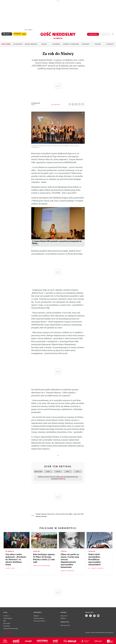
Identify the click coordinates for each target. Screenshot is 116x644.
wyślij (83, 103)
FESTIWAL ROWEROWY (41, 513)
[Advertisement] (58, 15)
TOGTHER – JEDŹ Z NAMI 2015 (76, 513)
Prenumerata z (17, 33)
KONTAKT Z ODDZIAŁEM (71, 43)
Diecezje (98, 43)
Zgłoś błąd (8, 632)
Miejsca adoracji (31, 43)
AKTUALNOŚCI (18, 43)
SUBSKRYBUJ (93, 33)
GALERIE (44, 43)
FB (73, 103)
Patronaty (86, 43)
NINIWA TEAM (50, 513)
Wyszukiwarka (113, 33)
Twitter (77, 103)
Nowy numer (6, 43)
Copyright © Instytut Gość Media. (93, 632)
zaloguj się (105, 33)
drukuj (80, 103)
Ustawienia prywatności (39, 620)
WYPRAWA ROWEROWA (41, 515)
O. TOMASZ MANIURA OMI (61, 513)
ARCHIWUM (56, 43)
